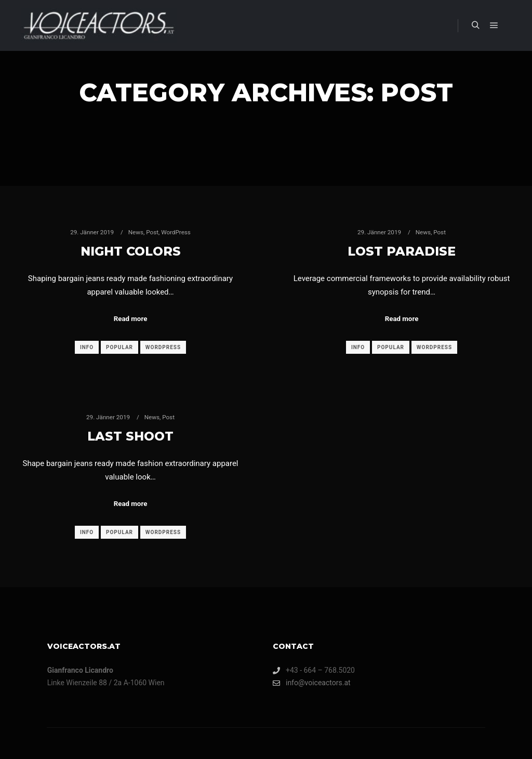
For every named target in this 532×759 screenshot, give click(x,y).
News (136, 232)
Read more (131, 319)
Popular (119, 347)
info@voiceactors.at (312, 683)
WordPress (176, 232)
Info (87, 347)
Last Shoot (130, 436)
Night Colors (131, 251)
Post (152, 232)
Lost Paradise (402, 251)
